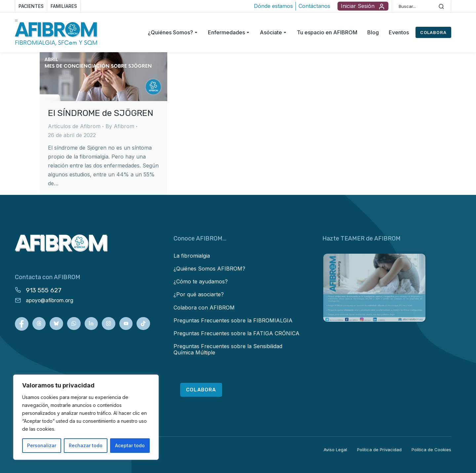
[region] (86, 417)
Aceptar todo (130, 445)
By (120, 126)
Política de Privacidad (379, 450)
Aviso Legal (335, 450)
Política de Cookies (431, 450)
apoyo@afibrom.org (50, 300)
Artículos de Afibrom (74, 126)
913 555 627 (44, 290)
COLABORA (433, 33)
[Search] (441, 6)
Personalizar (42, 445)
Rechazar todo (86, 445)
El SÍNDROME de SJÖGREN (101, 113)
